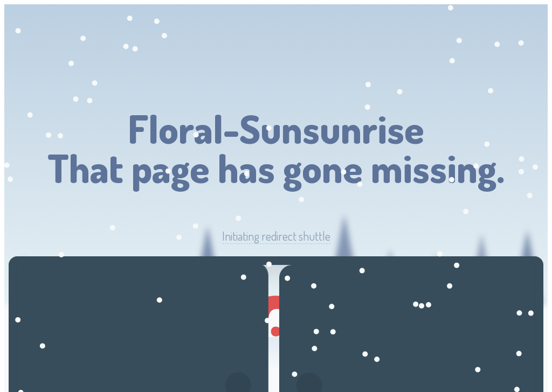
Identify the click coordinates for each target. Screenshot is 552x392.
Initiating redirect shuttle (276, 236)
